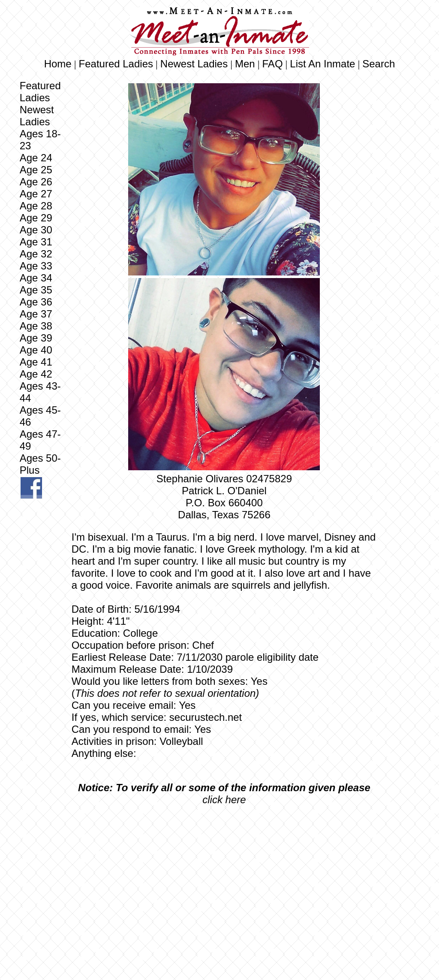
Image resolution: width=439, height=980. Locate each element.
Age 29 (38, 218)
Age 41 (36, 362)
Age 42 (38, 374)
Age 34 (36, 278)
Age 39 (36, 338)
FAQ (273, 64)
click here (224, 800)
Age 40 (36, 350)
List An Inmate (322, 64)
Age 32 (36, 254)
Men (245, 64)
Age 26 (36, 182)
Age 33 (38, 266)
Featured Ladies (116, 64)
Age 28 (36, 206)
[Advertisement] (224, 876)
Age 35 (36, 290)
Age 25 (36, 170)
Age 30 (36, 230)
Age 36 (36, 302)
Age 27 (38, 194)
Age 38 (36, 326)
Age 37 (36, 314)
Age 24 (36, 158)
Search (379, 64)
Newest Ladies (194, 64)
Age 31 (38, 242)
